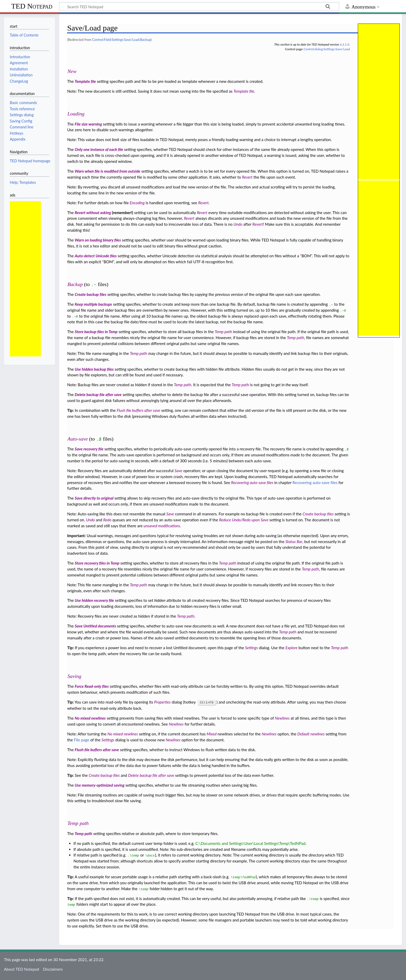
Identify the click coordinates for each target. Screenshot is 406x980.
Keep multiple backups (93, 304)
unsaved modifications (162, 526)
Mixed (212, 734)
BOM (306, 256)
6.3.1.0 (344, 44)
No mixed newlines (90, 718)
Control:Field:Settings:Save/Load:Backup (121, 40)
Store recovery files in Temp (97, 563)
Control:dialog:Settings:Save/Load (327, 49)
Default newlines (311, 734)
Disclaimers (53, 969)
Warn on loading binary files (98, 240)
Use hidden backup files (94, 369)
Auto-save (78, 439)
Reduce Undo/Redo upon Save (244, 520)
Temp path (223, 332)
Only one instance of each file (99, 149)
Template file (85, 81)
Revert (247, 177)
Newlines (282, 718)
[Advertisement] (25, 279)
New (72, 71)
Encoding (137, 203)
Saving (74, 676)
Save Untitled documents (96, 626)
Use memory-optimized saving (100, 785)
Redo (107, 520)
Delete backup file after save (98, 394)
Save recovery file (89, 449)
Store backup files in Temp (96, 332)
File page (82, 740)
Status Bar (294, 542)
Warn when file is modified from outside (108, 171)
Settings (252, 648)
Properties (162, 702)
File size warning (88, 124)
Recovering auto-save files (252, 482)
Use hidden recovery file (94, 600)
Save (178, 471)
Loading (76, 114)
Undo (238, 224)
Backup (75, 284)
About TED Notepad (21, 969)
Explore (291, 648)
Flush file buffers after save (139, 410)
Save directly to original (94, 498)
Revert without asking (93, 213)
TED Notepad (32, 6)
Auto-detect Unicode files (96, 256)
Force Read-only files (92, 686)
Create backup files (91, 294)
